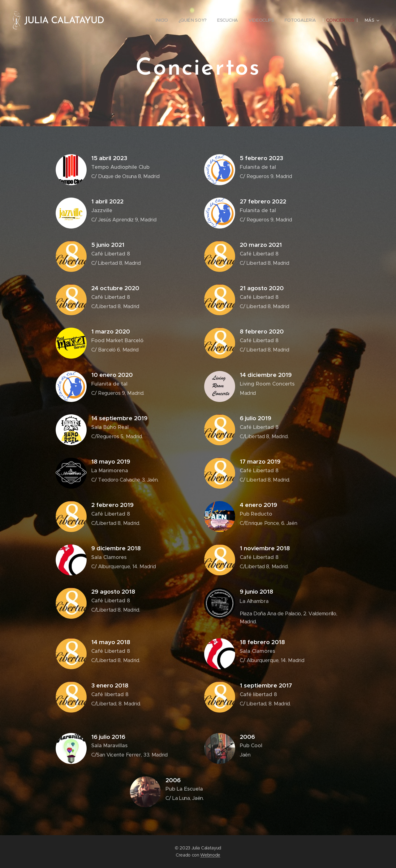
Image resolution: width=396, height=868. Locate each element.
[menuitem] (160, 20)
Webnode (210, 855)
